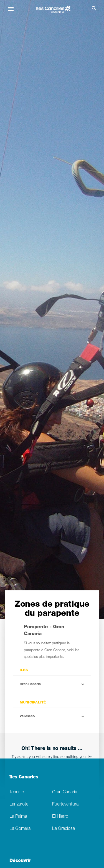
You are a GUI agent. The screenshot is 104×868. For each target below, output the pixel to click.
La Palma (18, 817)
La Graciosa (64, 829)
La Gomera (20, 829)
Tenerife (17, 792)
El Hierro (60, 817)
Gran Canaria (65, 792)
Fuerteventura (65, 805)
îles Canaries (24, 778)
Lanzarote (19, 805)
